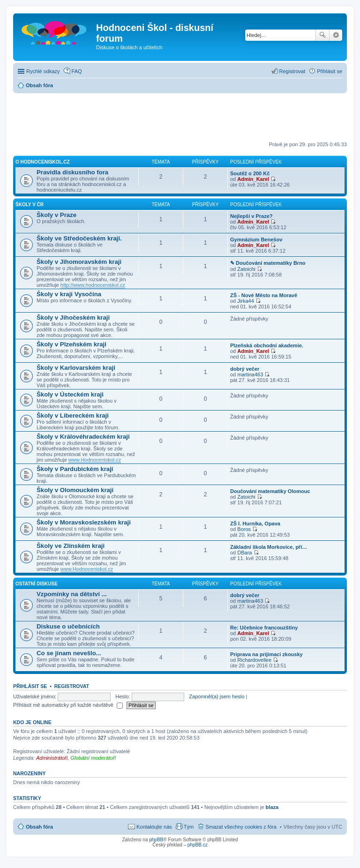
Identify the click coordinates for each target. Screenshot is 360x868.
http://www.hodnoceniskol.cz (93, 285)
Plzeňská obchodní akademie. (267, 345)
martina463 (250, 374)
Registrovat (72, 686)
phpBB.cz (198, 845)
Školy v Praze (56, 215)
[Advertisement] (184, 117)
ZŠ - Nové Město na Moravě (264, 295)
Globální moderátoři (93, 758)
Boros (244, 529)
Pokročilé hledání (336, 35)
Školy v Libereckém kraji (73, 415)
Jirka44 (245, 301)
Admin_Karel (253, 179)
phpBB (156, 840)
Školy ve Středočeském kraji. (79, 238)
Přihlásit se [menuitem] (330, 71)
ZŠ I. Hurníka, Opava (255, 524)
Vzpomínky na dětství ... (72, 594)
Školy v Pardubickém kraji (75, 469)
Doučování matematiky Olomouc (270, 491)
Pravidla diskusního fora (72, 172)
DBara (244, 553)
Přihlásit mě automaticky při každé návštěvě (68, 705)
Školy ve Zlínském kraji (71, 546)
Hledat (322, 35)
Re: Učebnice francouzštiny (264, 628)
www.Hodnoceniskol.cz (95, 460)
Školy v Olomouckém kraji (75, 490)
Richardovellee (254, 660)
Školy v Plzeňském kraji (71, 344)
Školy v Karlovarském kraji (76, 368)
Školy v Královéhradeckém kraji (83, 437)
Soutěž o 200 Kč (250, 173)
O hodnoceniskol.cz (43, 162)
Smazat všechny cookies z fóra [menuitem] (241, 827)
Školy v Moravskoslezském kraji (84, 522)
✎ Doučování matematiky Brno (268, 263)
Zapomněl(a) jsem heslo (217, 696)
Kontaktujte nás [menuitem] (154, 827)
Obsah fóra (39, 827)
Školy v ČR (30, 205)
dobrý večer (245, 369)
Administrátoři (52, 758)
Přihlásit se (30, 686)
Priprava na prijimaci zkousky (266, 654)
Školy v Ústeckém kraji (70, 394)
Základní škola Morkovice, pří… (269, 547)
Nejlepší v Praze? (251, 216)
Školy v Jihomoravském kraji (79, 262)
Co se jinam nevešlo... (69, 653)
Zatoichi (246, 269)
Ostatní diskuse (37, 584)
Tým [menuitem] (189, 827)
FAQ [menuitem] (77, 71)
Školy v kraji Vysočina (69, 294)
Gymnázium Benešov (256, 239)
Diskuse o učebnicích (68, 626)
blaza (272, 807)
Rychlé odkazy (43, 71)
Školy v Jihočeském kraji (73, 318)
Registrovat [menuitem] (292, 71)
